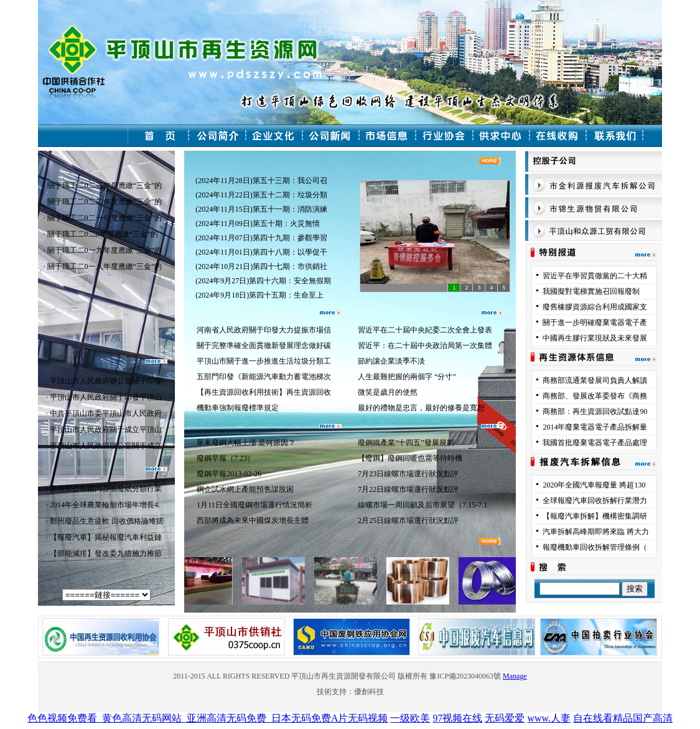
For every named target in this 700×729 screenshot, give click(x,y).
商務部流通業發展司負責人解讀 (595, 380)
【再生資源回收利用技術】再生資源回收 (264, 392)
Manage (515, 676)
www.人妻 (549, 718)
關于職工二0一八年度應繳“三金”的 (105, 266)
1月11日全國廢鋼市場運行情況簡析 (254, 505)
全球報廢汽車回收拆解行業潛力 (595, 501)
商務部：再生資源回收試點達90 (595, 412)
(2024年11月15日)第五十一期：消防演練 (261, 209)
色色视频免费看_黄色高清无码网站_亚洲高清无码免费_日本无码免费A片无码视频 (208, 718)
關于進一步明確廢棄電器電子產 (595, 322)
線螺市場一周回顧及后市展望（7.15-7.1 (422, 505)
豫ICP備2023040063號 (465, 676)
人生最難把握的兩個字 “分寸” (407, 377)
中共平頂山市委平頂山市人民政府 (106, 413)
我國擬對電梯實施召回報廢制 (591, 291)
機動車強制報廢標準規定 (238, 408)
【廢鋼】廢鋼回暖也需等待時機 (410, 458)
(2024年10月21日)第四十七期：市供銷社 (261, 266)
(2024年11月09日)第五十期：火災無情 (259, 223)
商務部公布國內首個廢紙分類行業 (106, 489)
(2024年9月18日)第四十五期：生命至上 (260, 295)
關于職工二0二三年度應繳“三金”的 (105, 186)
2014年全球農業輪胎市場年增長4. (105, 505)
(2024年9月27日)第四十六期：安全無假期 (263, 281)
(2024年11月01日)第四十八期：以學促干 (261, 252)
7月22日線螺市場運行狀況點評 (408, 489)
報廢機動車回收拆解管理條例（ (595, 547)
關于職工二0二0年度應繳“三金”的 (103, 234)
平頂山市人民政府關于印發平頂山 (106, 397)
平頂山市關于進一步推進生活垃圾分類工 (264, 361)
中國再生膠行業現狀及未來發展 (595, 338)
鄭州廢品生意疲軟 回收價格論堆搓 (107, 521)
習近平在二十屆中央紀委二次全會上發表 (425, 330)
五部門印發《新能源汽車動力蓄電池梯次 (264, 377)
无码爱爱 (505, 718)
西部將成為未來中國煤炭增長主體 (253, 520)
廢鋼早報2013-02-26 (231, 474)
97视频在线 (457, 718)
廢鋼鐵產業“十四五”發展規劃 (406, 443)
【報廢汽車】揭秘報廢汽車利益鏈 (106, 537)
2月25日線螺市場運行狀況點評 (408, 520)
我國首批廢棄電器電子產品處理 (595, 443)
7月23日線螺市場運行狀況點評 (408, 474)
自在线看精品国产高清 (623, 718)
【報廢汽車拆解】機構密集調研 (595, 516)
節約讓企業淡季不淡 (391, 361)
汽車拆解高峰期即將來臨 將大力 (596, 532)
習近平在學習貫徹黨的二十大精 (595, 276)
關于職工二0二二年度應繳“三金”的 (105, 202)
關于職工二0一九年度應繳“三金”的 (105, 250)
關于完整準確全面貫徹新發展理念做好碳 (264, 346)
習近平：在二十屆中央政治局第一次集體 (425, 346)
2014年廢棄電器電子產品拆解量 (595, 427)
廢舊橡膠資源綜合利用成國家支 (595, 307)
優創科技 (369, 692)
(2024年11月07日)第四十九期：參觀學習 (261, 238)
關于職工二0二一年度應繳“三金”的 (105, 218)
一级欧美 (410, 718)
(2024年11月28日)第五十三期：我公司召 (261, 181)
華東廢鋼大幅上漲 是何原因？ (246, 443)
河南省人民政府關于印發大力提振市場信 (264, 330)
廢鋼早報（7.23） (226, 458)
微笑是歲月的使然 (388, 392)
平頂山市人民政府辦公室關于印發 (106, 381)
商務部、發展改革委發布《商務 (595, 396)
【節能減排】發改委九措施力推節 (106, 553)
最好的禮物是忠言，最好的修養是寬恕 (421, 408)
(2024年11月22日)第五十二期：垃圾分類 (261, 195)
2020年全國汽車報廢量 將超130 (594, 485)
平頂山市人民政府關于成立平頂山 (106, 430)
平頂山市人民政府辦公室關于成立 (106, 446)
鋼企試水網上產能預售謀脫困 (249, 489)
